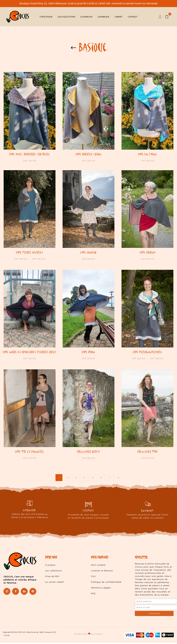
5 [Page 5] (93, 479)
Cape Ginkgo (88, 252)
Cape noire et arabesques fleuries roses (30, 352)
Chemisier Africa (88, 452)
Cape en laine (147, 154)
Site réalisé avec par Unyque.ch (88, 635)
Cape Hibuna (148, 252)
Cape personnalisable (147, 352)
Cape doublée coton (88, 154)
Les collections (53, 572)
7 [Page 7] (110, 479)
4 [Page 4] (84, 479)
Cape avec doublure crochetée (30, 154)
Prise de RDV (52, 577)
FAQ (93, 595)
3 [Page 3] (76, 479)
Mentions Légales (101, 589)
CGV (93, 577)
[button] (168, 17)
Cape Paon (88, 352)
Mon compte (98, 566)
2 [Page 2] (67, 479)
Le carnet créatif (54, 583)
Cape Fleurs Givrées (29, 252)
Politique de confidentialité (106, 583)
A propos (50, 566)
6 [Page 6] (101, 479)
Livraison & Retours (102, 572)
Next (118, 479)
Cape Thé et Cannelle (30, 452)
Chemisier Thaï (147, 452)
